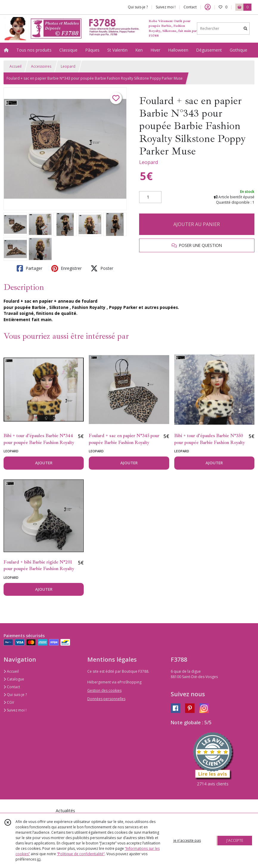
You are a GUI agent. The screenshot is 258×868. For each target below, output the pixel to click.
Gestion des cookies (104, 690)
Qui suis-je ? (15, 695)
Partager (29, 268)
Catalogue (14, 679)
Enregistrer (66, 268)
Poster (102, 268)
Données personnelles (106, 699)
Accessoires (41, 66)
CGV (9, 702)
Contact (190, 7)
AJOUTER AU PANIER (197, 224)
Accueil (15, 66)
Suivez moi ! (15, 710)
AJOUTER (44, 463)
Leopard (68, 66)
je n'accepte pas (187, 840)
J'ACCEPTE (235, 840)
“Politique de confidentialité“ (81, 854)
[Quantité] (150, 197)
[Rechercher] (245, 28)
